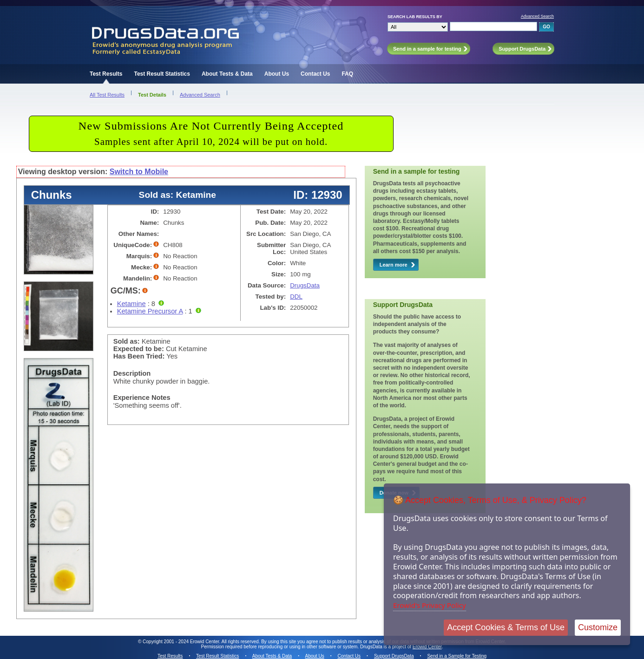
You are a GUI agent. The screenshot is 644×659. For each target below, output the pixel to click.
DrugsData (305, 285)
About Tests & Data (227, 74)
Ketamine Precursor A (150, 311)
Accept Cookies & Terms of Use (506, 627)
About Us (277, 74)
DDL (296, 297)
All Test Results (107, 95)
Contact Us (315, 74)
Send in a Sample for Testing (457, 656)
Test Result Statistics (162, 74)
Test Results (106, 74)
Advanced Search (537, 16)
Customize (598, 627)
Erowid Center (427, 647)
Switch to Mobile (139, 172)
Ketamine (131, 304)
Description (132, 373)
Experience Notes (142, 398)
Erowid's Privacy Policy (430, 605)
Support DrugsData (394, 656)
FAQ (347, 74)
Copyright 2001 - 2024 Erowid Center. (181, 642)
